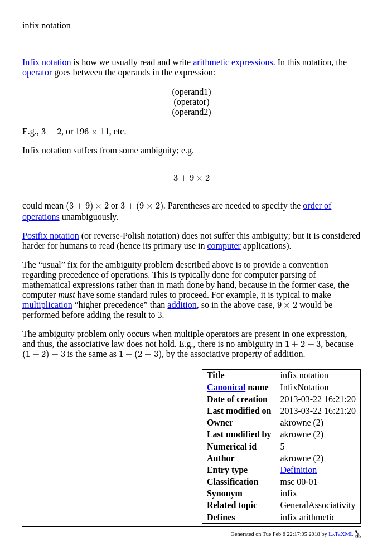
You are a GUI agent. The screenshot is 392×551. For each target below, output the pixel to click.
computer (224, 246)
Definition (298, 470)
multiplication (47, 305)
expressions (252, 62)
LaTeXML (345, 534)
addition (182, 305)
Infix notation (47, 62)
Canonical (226, 387)
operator (37, 72)
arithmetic (211, 62)
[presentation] (51, 131)
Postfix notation (51, 236)
